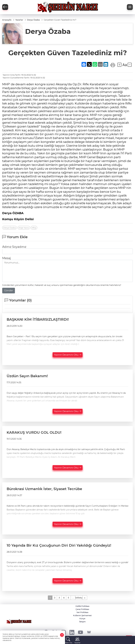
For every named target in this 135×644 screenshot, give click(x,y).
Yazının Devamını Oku (68, 355)
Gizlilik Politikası (82, 606)
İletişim (82, 622)
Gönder (9, 290)
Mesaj (6, 258)
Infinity (79, 598)
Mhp (34, 228)
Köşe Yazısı (24, 228)
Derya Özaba (10, 228)
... (73, 598)
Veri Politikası (82, 612)
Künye (82, 619)
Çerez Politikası (82, 609)
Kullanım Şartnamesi (82, 615)
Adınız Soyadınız (14, 247)
